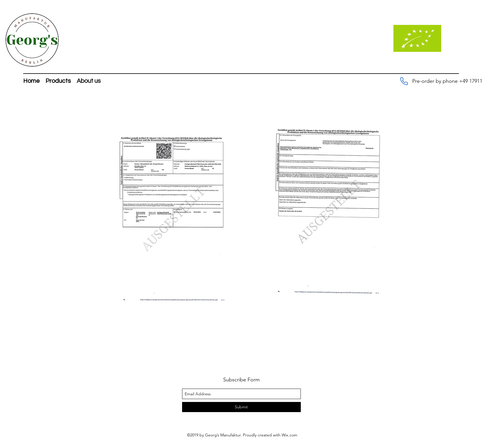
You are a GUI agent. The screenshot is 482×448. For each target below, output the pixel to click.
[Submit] (241, 407)
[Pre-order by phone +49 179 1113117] (404, 81)
